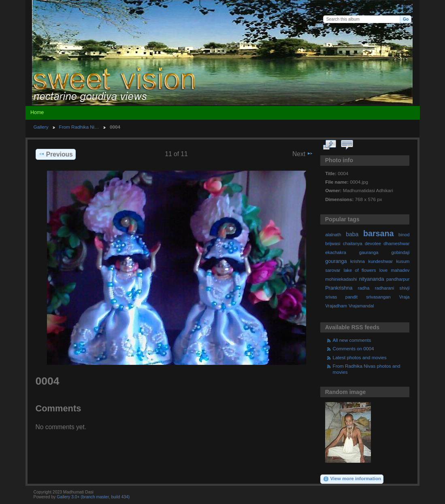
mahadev (400, 270)
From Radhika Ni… (79, 127)
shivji (405, 288)
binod (404, 235)
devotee (373, 244)
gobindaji (401, 252)
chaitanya (353, 244)
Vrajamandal (361, 306)
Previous (56, 154)
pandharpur (398, 279)
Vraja (405, 297)
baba (352, 234)
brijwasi (333, 244)
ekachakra (336, 252)
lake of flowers (360, 270)
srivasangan (378, 297)
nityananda (372, 279)
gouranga (336, 261)
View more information (352, 479)
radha (364, 288)
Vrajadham (336, 306)
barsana (378, 233)
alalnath (333, 235)
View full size (329, 145)
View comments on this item (347, 145)
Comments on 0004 (353, 348)
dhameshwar (396, 244)
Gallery (41, 127)
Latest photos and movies (360, 357)
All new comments (352, 340)
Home (37, 112)
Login (406, 6)
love (384, 270)
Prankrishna (339, 288)
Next (303, 154)
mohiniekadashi (341, 279)
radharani (384, 288)
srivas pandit (341, 297)
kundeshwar (381, 261)
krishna (358, 261)
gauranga (369, 252)
